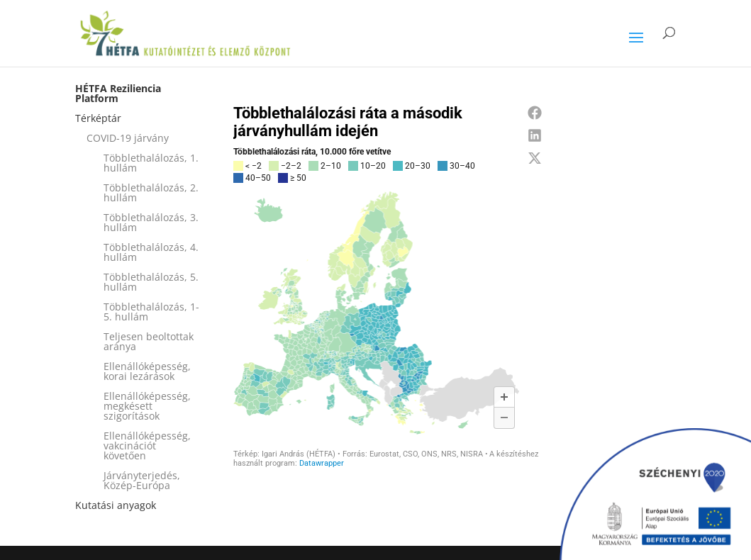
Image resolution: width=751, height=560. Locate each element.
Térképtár (98, 118)
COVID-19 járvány (128, 138)
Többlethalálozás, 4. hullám (151, 252)
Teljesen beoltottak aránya (149, 341)
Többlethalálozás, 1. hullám (151, 163)
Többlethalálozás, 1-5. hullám (151, 312)
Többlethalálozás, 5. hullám (151, 282)
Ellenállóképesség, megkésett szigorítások (147, 406)
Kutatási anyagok (116, 505)
